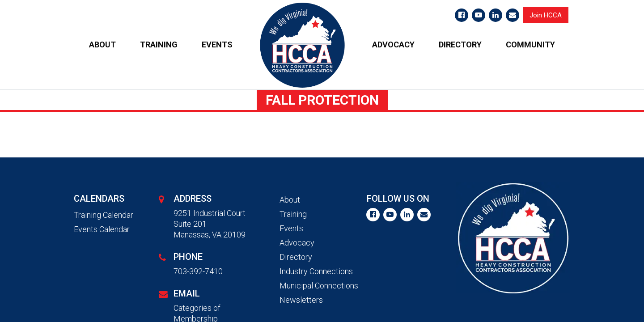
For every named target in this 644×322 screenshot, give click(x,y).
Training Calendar (104, 215)
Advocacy (297, 243)
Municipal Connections (319, 286)
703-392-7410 (198, 271)
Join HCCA (546, 15)
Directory (296, 257)
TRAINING (159, 44)
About (290, 200)
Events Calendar (102, 229)
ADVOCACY (393, 44)
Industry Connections (316, 271)
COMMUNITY (530, 44)
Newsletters (301, 300)
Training (293, 214)
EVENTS (217, 44)
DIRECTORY (460, 44)
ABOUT (102, 44)
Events (291, 228)
